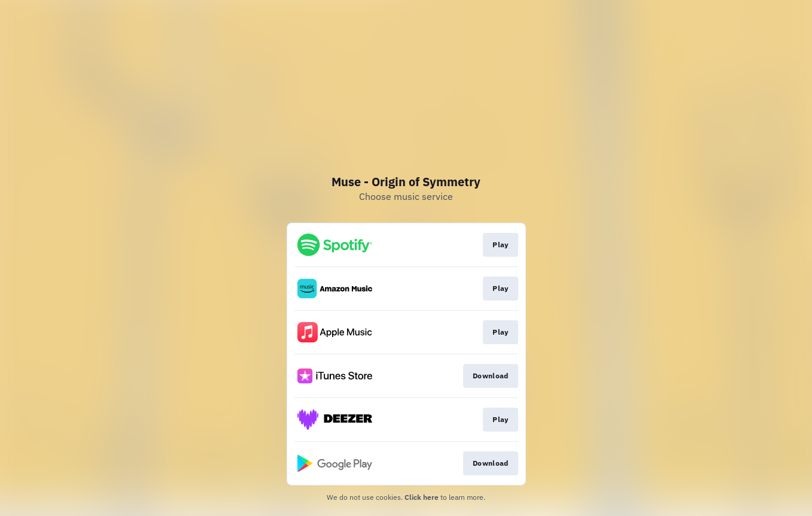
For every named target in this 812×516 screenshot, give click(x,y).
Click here (422, 497)
